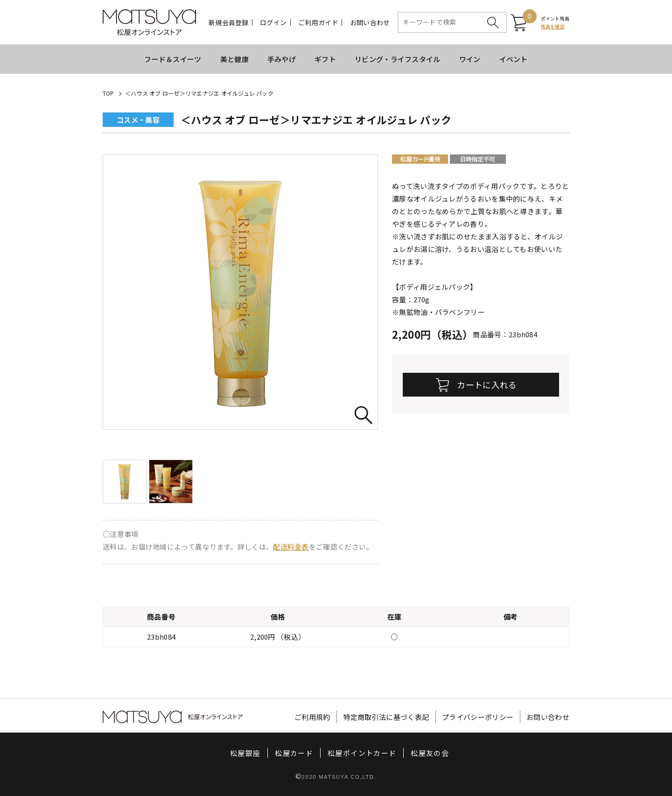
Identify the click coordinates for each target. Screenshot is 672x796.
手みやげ (282, 59)
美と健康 (234, 59)
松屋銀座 (245, 753)
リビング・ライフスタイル (398, 59)
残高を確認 (553, 26)
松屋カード (294, 753)
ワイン (470, 59)
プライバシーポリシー (478, 717)
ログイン (273, 22)
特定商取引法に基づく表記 (386, 717)
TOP (108, 93)
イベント (514, 59)
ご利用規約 (312, 717)
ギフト (325, 59)
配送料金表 (291, 547)
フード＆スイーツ (173, 59)
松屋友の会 (430, 753)
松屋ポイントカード (362, 753)
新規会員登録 (229, 22)
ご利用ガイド (318, 22)
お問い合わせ (370, 22)
